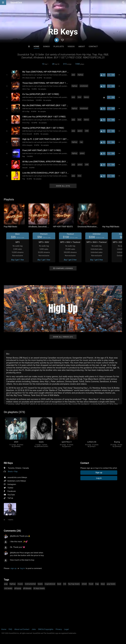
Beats (10, 471)
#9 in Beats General (29, 78)
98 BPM (36, 134)
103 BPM (39, 100)
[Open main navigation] (3, 2)
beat (59, 584)
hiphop (80, 75)
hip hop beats (74, 584)
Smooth (25, 168)
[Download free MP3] (104, 97)
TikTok (10, 498)
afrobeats (27, 588)
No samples (48, 78)
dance (86, 97)
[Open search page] (124, 2)
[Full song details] (119, 75)
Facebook (12, 491)
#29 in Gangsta (27, 145)
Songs (46, 47)
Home (37, 47)
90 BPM (32, 168)
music (20, 584)
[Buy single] (103, 75)
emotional (84, 86)
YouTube (11, 495)
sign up (14, 568)
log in (22, 568)
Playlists (59, 47)
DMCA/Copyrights (46, 629)
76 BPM (34, 89)
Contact (93, 47)
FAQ (10, 629)
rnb (65, 584)
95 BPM (34, 112)
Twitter (10, 488)
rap (81, 142)
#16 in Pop (26, 123)
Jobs (34, 629)
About (82, 47)
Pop (24, 179)
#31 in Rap (26, 112)
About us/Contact (22, 629)
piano (80, 131)
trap (97, 584)
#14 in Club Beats (28, 100)
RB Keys (8, 463)
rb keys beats (39, 588)
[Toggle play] (7, 75)
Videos (71, 47)
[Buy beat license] (111, 75)
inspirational (50, 584)
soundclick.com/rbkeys (17, 477)
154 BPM (30, 156)
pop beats (111, 584)
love (79, 97)
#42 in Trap (26, 89)
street (84, 584)
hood (91, 584)
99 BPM (37, 145)
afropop (18, 588)
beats (40, 584)
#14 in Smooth (27, 134)
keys (103, 584)
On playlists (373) (14, 412)
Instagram (12, 484)
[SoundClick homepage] (16, 2)
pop (73, 75)
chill (87, 131)
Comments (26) (12, 531)
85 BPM (39, 78)
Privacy (59, 629)
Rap (24, 156)
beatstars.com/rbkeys (17, 481)
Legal (66, 629)
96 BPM (29, 179)
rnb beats (8, 588)
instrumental (30, 584)
